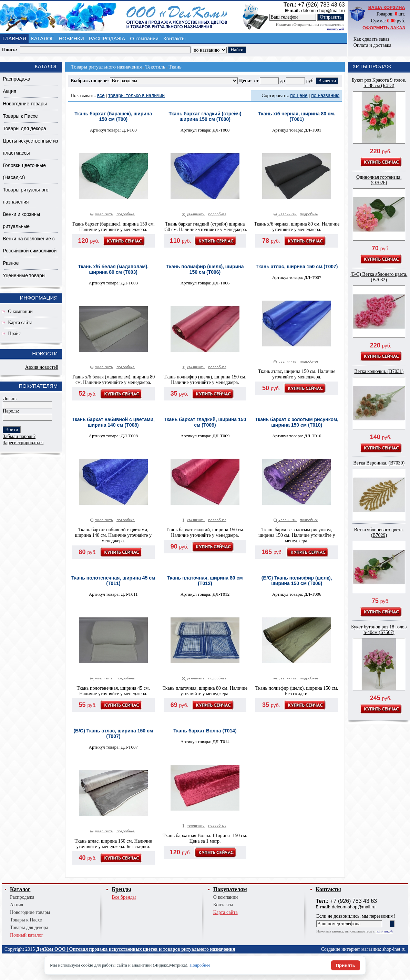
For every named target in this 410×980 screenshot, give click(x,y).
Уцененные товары (24, 275)
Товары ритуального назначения (25, 196)
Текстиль (155, 67)
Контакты (175, 38)
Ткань (175, 67)
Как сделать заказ (371, 39)
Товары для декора (24, 128)
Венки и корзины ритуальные (21, 220)
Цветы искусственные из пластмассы (30, 147)
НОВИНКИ (71, 38)
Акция (9, 91)
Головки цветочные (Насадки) (24, 171)
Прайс (14, 333)
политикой (335, 29)
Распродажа (17, 79)
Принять (346, 965)
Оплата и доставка (372, 45)
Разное (11, 263)
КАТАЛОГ (42, 38)
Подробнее (200, 965)
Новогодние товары (25, 104)
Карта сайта (20, 322)
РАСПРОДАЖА (107, 38)
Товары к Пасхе (20, 116)
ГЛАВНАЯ (14, 38)
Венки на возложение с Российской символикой (30, 245)
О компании (144, 38)
